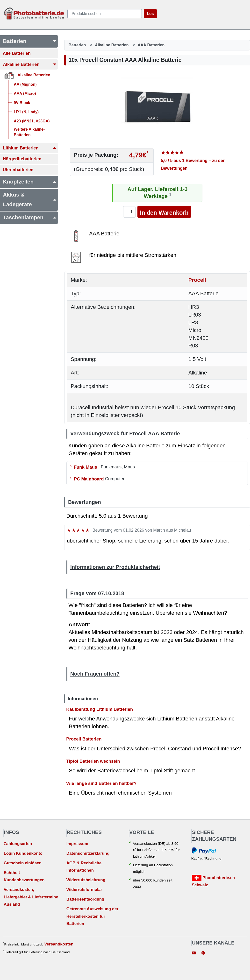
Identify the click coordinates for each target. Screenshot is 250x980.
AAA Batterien (151, 45)
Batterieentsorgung (85, 899)
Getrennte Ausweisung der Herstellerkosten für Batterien (93, 916)
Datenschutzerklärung (88, 853)
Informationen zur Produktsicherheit (115, 567)
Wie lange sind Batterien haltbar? (101, 783)
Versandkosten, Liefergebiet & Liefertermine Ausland (31, 897)
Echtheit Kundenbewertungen (24, 876)
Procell (197, 280)
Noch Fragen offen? (95, 674)
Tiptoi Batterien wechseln (93, 761)
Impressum (77, 844)
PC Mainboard (89, 479)
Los (150, 14)
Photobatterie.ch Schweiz (213, 881)
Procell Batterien (84, 739)
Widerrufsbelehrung (86, 880)
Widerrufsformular (84, 890)
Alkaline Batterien (112, 45)
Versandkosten (59, 944)
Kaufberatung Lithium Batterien (100, 709)
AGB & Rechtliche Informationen (84, 867)
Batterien (77, 45)
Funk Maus (86, 467)
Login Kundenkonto (23, 853)
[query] (105, 14)
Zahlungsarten (18, 844)
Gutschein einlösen (23, 863)
